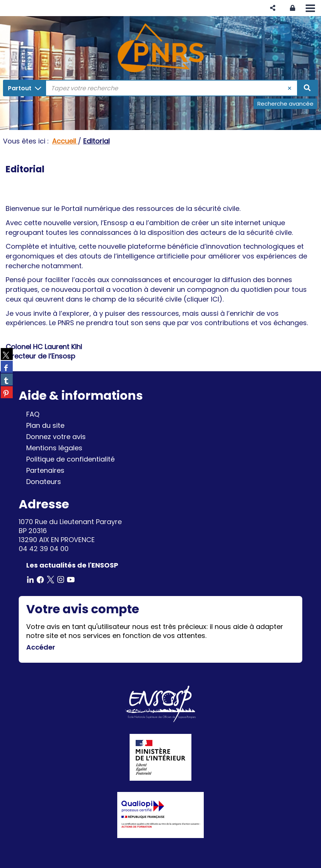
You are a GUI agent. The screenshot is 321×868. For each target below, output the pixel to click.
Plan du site (45, 425)
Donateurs (44, 482)
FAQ (33, 414)
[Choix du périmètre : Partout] (25, 88)
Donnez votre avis (56, 437)
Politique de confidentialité (70, 459)
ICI (215, 299)
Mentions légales (54, 448)
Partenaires (45, 470)
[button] (273, 8)
